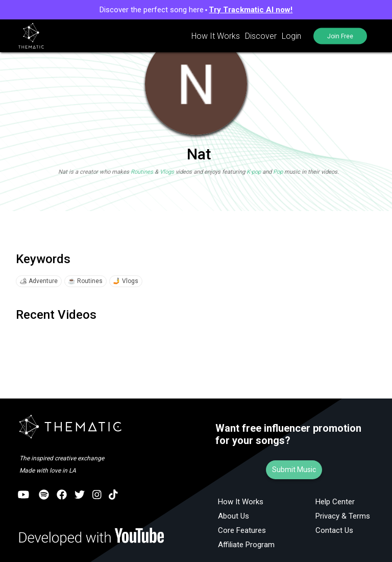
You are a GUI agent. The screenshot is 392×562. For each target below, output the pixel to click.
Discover (260, 36)
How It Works (215, 36)
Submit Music (294, 470)
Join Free (340, 36)
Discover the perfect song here (196, 10)
